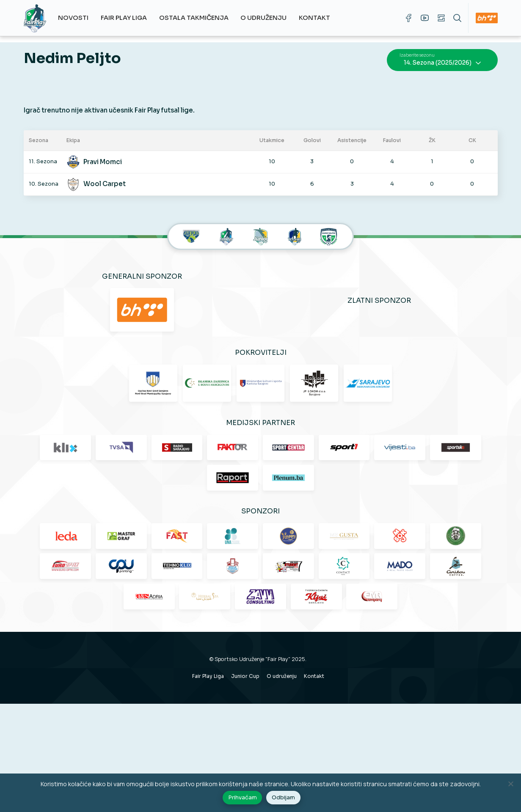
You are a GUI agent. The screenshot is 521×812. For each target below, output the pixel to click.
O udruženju (268, 18)
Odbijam (285, 799)
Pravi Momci (109, 155)
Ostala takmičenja (198, 18)
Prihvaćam (243, 799)
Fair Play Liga (128, 18)
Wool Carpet (111, 177)
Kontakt (319, 18)
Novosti (78, 18)
